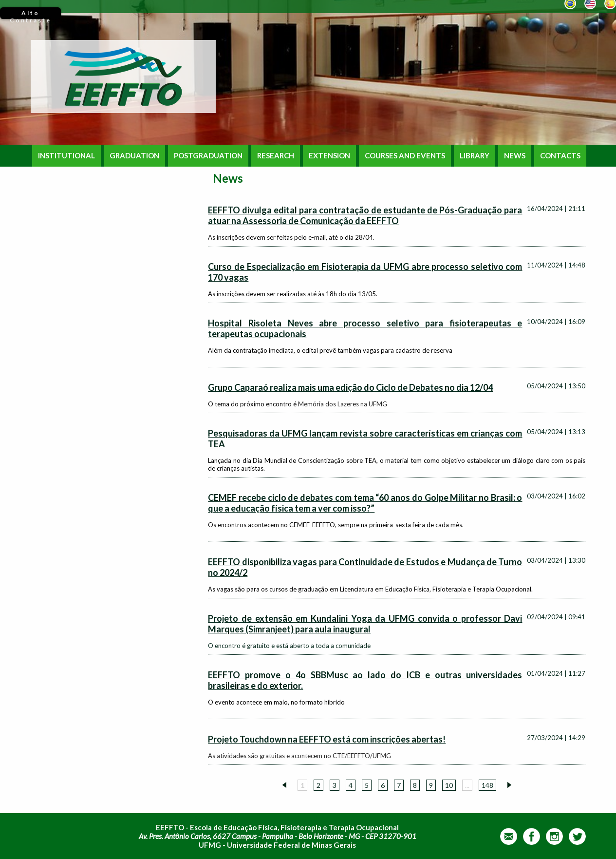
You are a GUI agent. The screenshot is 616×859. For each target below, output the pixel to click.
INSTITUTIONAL (66, 156)
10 (449, 785)
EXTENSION (329, 156)
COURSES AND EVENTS (405, 156)
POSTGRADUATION (208, 156)
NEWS (515, 156)
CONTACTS (560, 156)
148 (487, 785)
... (467, 785)
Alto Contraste (30, 14)
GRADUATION (134, 156)
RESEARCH (276, 156)
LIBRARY (475, 156)
